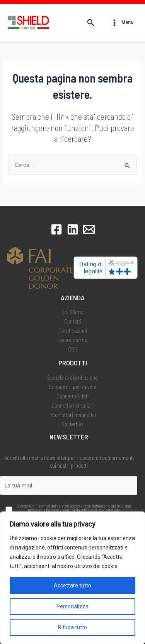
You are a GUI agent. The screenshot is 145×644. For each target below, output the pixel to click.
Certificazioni (73, 331)
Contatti (73, 321)
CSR (73, 349)
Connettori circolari (72, 405)
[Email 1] (89, 229)
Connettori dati (72, 396)
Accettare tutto (72, 585)
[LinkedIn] (73, 229)
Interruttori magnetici (73, 415)
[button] (91, 23)
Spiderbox (72, 424)
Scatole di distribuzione (72, 377)
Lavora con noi (72, 340)
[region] (72, 578)
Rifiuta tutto (72, 627)
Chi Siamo (72, 312)
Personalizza (72, 606)
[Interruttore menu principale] (122, 23)
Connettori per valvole (72, 387)
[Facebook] (56, 229)
